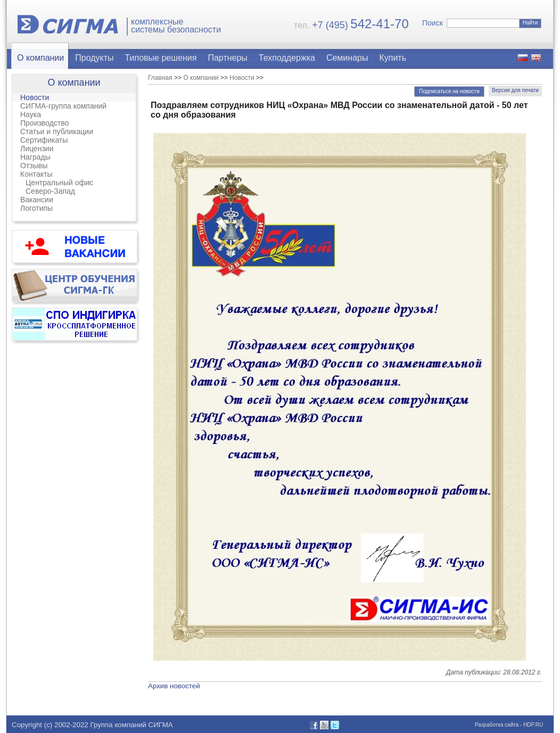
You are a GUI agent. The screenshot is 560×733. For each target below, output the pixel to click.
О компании (40, 58)
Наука (31, 114)
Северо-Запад (50, 191)
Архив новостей (174, 686)
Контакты (36, 174)
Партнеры (227, 58)
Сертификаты (44, 140)
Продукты (94, 58)
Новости (35, 97)
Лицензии (37, 149)
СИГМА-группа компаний (63, 106)
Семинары (347, 58)
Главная (160, 78)
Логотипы (36, 208)
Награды (35, 157)
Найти (530, 23)
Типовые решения (161, 58)
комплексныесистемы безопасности (176, 26)
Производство (44, 123)
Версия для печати (515, 90)
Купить (393, 58)
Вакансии (37, 200)
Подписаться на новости (449, 91)
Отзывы (34, 166)
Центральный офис (59, 183)
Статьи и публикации (57, 131)
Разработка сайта (497, 725)
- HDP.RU (531, 725)
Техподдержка (287, 58)
